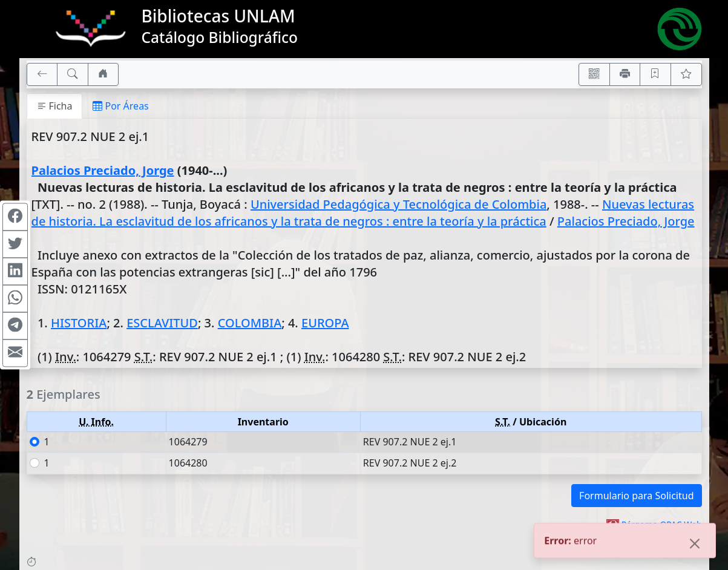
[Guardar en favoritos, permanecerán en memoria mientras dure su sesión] (655, 74)
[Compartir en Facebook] (15, 217)
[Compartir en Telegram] (15, 326)
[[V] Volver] (42, 74)
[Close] (695, 545)
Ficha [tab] (55, 106)
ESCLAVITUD (162, 323)
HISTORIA (79, 323)
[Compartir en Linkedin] (15, 272)
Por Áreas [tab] (120, 106)
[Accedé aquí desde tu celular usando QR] (594, 74)
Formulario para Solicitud (636, 496)
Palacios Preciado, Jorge (103, 170)
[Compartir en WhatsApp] (15, 299)
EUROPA (325, 323)
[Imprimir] (625, 74)
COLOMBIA (250, 323)
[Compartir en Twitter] (15, 244)
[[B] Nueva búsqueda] (73, 74)
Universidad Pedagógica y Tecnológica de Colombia (398, 204)
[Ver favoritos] (686, 74)
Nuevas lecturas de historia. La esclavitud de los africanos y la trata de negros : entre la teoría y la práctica (363, 213)
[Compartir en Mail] (15, 353)
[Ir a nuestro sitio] (103, 74)
